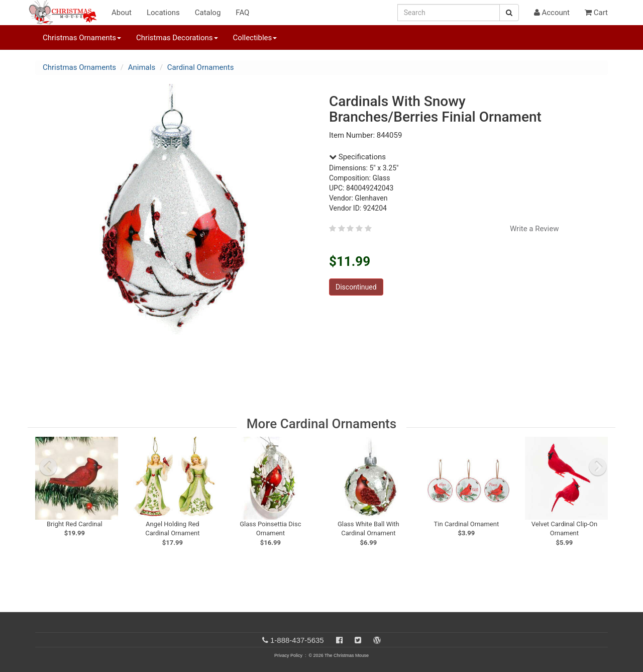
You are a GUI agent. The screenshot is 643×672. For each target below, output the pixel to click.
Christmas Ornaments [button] (82, 38)
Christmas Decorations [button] (177, 38)
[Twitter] (358, 640)
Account (552, 13)
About (122, 13)
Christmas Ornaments (79, 67)
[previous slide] (48, 467)
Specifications (357, 157)
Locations (163, 13)
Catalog (208, 13)
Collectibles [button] (255, 38)
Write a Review (534, 229)
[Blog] (377, 640)
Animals (142, 67)
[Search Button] (509, 13)
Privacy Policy (288, 655)
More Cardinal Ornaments (321, 424)
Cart (596, 13)
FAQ (242, 13)
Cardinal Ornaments (201, 67)
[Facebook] (339, 640)
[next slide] (598, 467)
